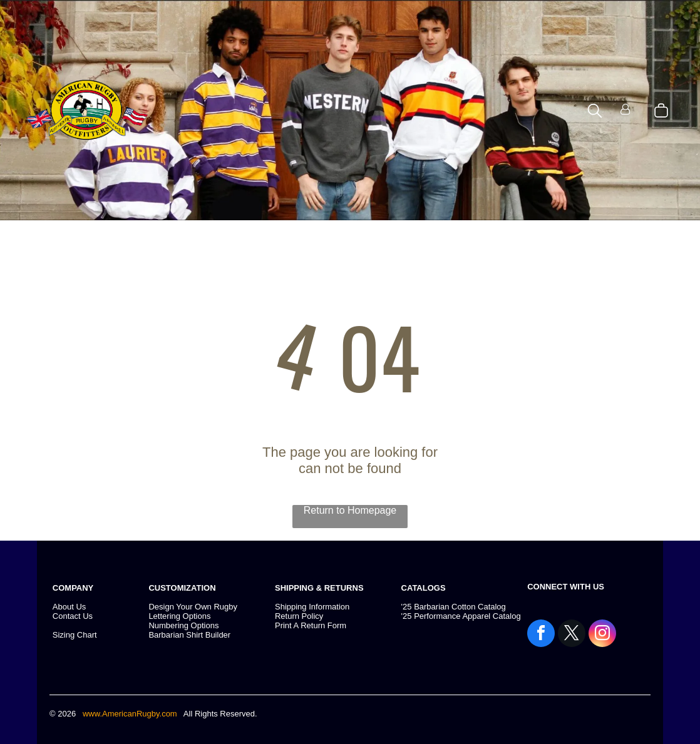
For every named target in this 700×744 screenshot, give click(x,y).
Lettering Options (179, 616)
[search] (595, 112)
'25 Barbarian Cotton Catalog (454, 607)
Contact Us (73, 616)
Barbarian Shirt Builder (189, 635)
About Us (69, 607)
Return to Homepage (350, 510)
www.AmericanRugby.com (131, 714)
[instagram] (602, 635)
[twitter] (572, 635)
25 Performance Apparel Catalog (462, 616)
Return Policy (299, 616)
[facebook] (541, 635)
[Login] (625, 110)
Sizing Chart (75, 635)
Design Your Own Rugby (193, 607)
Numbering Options (183, 625)
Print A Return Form (311, 625)
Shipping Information (312, 607)
